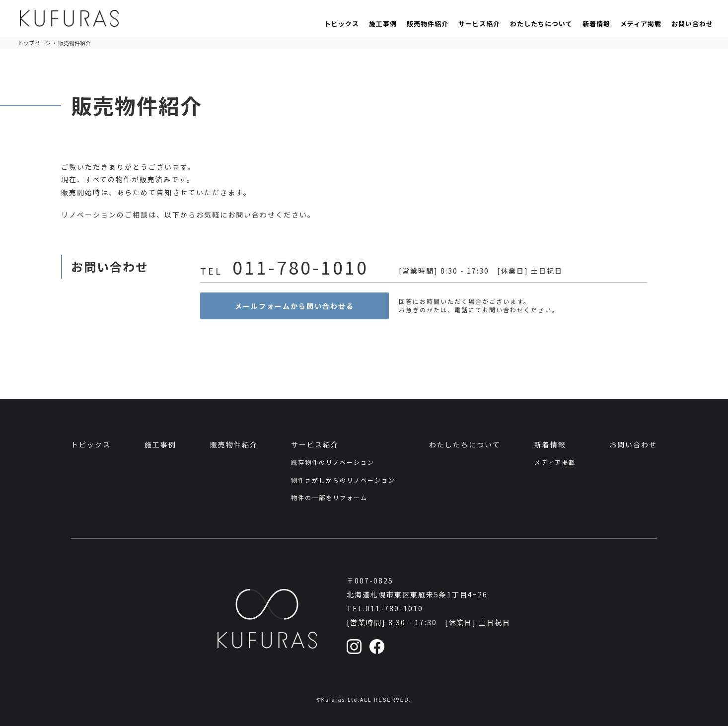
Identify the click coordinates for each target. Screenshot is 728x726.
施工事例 (383, 24)
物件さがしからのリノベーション (343, 480)
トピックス (342, 24)
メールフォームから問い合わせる (294, 306)
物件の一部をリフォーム (329, 497)
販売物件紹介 (428, 24)
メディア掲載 (641, 24)
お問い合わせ (692, 24)
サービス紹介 (479, 24)
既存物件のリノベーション (333, 462)
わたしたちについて (541, 24)
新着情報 (596, 24)
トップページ (34, 43)
